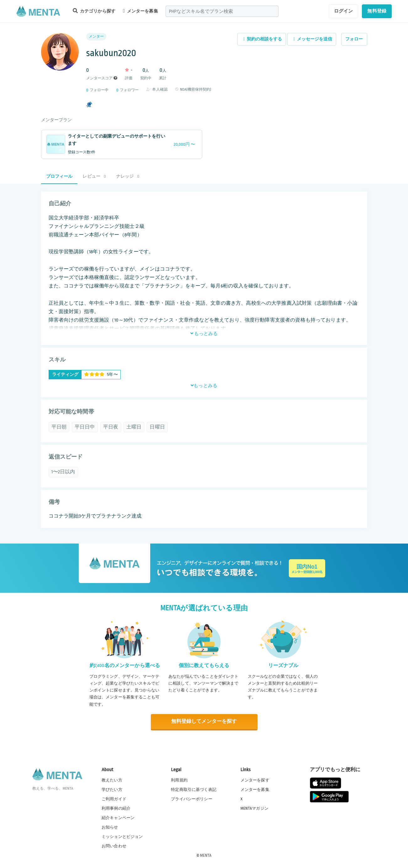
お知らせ (110, 827)
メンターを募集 (140, 11)
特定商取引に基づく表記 (194, 789)
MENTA (206, 855)
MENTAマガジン (254, 808)
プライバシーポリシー (192, 798)
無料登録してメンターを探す (204, 721)
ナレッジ (128, 176)
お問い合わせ (114, 846)
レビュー (94, 176)
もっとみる (204, 334)
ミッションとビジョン (122, 836)
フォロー (354, 39)
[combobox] (222, 11)
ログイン (344, 11)
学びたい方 (112, 789)
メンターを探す (255, 780)
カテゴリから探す (94, 11)
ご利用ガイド (114, 798)
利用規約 (179, 780)
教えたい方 (112, 780)
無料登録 (377, 11)
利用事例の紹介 (116, 808)
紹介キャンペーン (118, 818)
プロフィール (59, 176)
